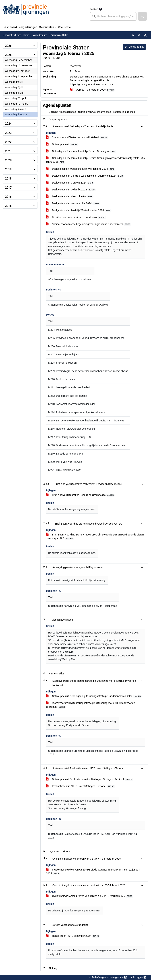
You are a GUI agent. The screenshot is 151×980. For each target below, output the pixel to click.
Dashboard (10, 27)
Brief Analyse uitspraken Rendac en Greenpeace (80, 495)
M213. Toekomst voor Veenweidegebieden (72, 404)
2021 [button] (8, 151)
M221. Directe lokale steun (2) (65, 470)
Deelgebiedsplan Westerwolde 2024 (73, 204)
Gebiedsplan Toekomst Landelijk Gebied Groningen (81, 151)
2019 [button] (8, 169)
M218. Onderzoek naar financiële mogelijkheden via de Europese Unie (87, 445)
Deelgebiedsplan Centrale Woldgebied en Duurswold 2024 (85, 176)
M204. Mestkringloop (60, 330)
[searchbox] (113, 16)
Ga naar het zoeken (0, 2)
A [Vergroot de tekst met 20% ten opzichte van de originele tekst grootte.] (139, 35)
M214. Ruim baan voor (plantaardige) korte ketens (76, 412)
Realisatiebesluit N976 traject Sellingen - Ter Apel (81, 786)
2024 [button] (8, 124)
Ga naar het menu (1, 2)
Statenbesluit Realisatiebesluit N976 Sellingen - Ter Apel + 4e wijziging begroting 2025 (93, 836)
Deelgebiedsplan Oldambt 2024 (71, 190)
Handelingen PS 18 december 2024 (73, 936)
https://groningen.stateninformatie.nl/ (92, 84)
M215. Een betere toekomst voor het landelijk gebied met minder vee (86, 421)
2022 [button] (8, 142)
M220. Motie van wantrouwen (65, 462)
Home (26, 35)
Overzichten (46, 27)
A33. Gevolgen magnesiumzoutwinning (70, 279)
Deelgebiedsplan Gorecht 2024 (70, 183)
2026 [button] (8, 46)
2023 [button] (8, 133)
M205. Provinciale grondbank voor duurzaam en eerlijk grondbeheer (86, 338)
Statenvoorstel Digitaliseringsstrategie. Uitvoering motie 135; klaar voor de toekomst (90, 705)
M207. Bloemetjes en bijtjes (63, 354)
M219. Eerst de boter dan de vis (66, 454)
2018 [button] (8, 179)
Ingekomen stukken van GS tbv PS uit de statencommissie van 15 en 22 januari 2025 (93, 872)
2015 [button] (8, 206)
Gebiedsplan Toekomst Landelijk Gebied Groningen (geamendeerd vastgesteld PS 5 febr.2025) (95, 160)
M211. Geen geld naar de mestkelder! (69, 387)
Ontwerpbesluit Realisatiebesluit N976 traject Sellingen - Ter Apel (90, 779)
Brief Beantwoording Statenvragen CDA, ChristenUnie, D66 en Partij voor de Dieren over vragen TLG (95, 537)
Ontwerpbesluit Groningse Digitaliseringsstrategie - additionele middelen (94, 696)
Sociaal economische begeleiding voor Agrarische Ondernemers (89, 224)
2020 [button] (8, 160)
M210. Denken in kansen (62, 379)
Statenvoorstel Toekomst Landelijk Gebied (77, 138)
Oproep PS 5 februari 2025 (92, 90)
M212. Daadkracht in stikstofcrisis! (68, 396)
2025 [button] (8, 55)
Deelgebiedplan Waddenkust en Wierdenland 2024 (81, 169)
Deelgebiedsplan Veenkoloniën (70, 197)
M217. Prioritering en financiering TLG (70, 437)
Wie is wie (64, 27)
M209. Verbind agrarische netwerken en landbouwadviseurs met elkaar (88, 371)
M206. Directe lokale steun (63, 346)
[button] (142, 16)
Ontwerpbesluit (62, 144)
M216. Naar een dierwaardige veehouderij (72, 429)
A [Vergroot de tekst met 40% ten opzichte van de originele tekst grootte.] (145, 35)
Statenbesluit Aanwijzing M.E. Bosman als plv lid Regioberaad (83, 606)
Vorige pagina (134, 47)
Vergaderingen (28, 27)
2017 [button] (8, 188)
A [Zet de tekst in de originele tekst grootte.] (133, 35)
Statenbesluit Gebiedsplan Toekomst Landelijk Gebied (78, 305)
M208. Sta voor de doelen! (63, 363)
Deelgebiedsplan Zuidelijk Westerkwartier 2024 (79, 210)
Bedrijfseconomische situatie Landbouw (76, 217)
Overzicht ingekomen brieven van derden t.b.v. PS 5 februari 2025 (90, 896)
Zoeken (94, 9)
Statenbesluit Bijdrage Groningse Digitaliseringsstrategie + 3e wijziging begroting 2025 (93, 753)
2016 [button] (8, 197)
